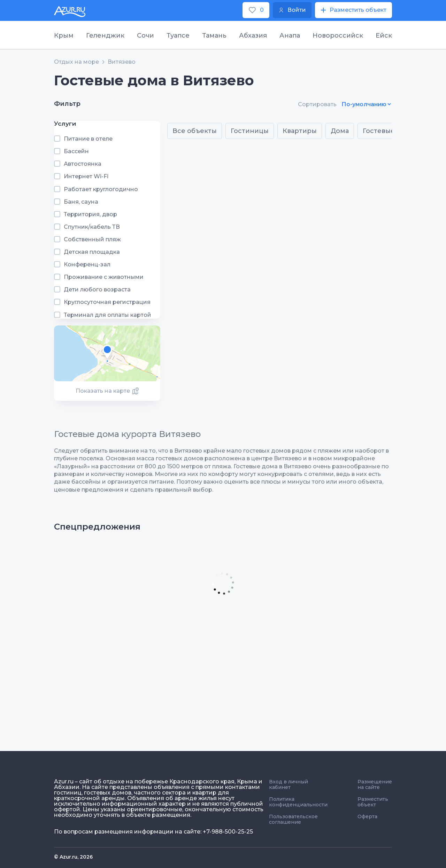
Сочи (145, 36)
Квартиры (300, 131)
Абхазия (253, 36)
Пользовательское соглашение (293, 819)
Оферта (367, 816)
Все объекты (195, 131)
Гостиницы (250, 131)
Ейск (384, 36)
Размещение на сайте (375, 784)
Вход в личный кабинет (289, 784)
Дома (340, 131)
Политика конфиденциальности (298, 802)
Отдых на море (76, 62)
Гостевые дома (388, 131)
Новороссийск (338, 36)
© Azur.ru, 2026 (73, 857)
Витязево (122, 62)
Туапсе (178, 36)
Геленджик (105, 36)
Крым (64, 36)
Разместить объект (373, 802)
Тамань (214, 36)
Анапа (290, 36)
